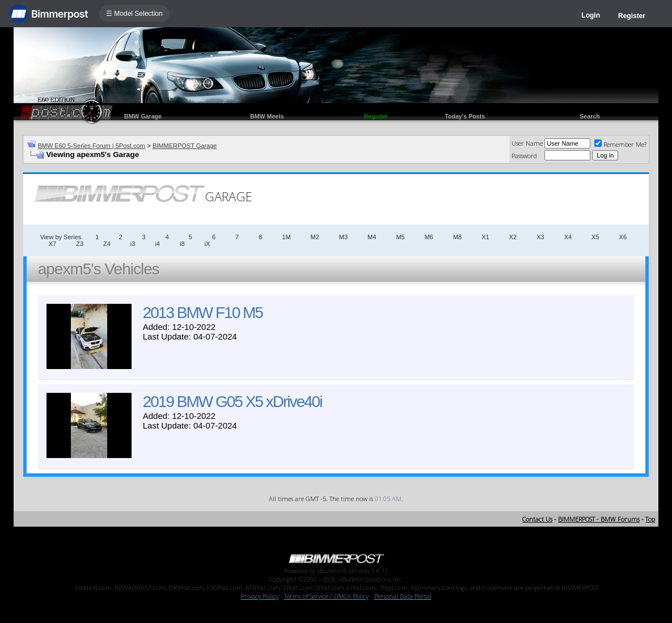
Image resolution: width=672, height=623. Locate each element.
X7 (52, 244)
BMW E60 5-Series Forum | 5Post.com (91, 146)
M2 (315, 237)
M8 (457, 237)
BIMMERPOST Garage (185, 146)
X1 (485, 237)
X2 (513, 237)
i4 (157, 244)
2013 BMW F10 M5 (203, 313)
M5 (400, 237)
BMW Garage (143, 116)
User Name (527, 143)
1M (286, 237)
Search (590, 116)
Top (650, 519)
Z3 (80, 244)
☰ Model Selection (134, 14)
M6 (429, 237)
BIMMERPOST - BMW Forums (599, 519)
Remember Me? (620, 144)
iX (208, 244)
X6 (623, 237)
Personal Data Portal (403, 596)
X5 (595, 237)
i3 (133, 244)
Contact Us (537, 519)
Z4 (107, 244)
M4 (372, 237)
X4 (568, 237)
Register (632, 16)
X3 (540, 237)
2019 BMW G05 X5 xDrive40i (233, 402)
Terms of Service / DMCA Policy (326, 596)
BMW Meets (267, 116)
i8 (182, 244)
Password (524, 156)
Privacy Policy (260, 596)
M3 (343, 237)
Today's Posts (465, 116)
